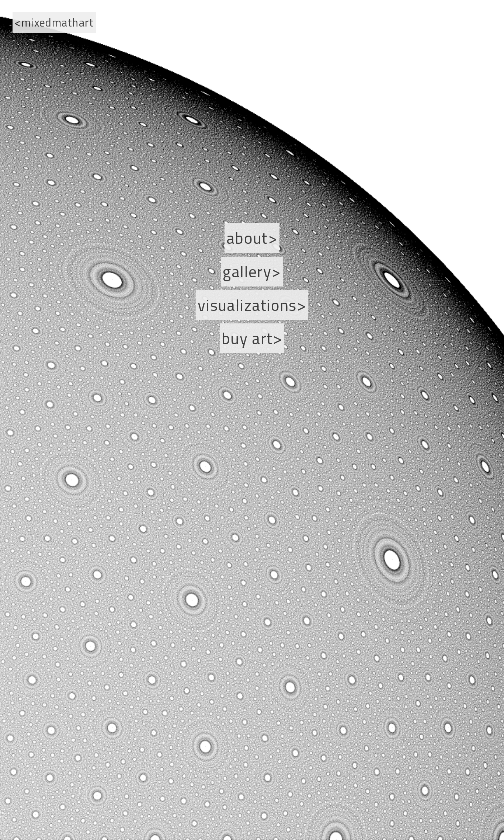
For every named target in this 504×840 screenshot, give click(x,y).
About (247, 238)
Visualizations (247, 305)
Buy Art (247, 338)
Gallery (247, 272)
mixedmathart (58, 22)
